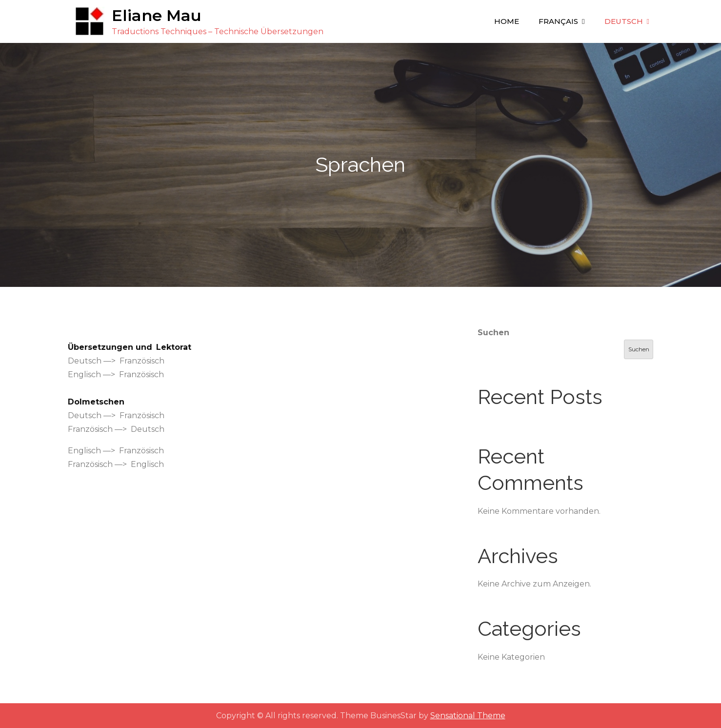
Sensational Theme (468, 716)
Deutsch (624, 21)
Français (558, 21)
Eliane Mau (157, 15)
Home (507, 21)
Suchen (493, 333)
